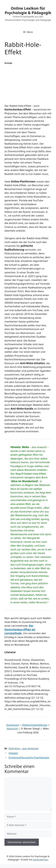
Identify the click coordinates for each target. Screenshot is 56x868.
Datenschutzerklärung (35, 725)
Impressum (13, 725)
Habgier (13, 753)
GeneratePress (41, 860)
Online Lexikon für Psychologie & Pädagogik (28, 10)
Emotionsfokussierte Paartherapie (29, 757)
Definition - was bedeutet (24, 748)
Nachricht (12, 729)
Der (31, 626)
